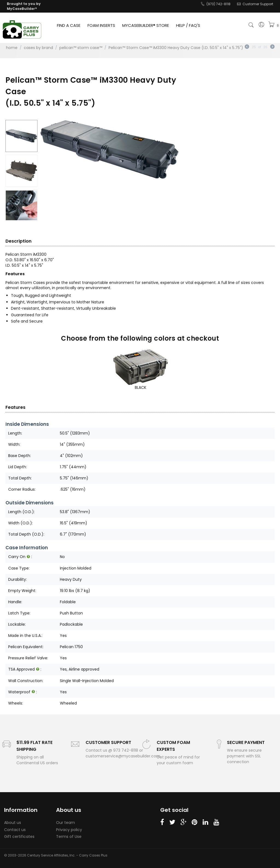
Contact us (15, 830)
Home (12, 48)
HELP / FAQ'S (188, 25)
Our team (65, 823)
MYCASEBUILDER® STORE (146, 25)
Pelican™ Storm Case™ (81, 48)
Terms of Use (69, 837)
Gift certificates (19, 837)
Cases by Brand (38, 48)
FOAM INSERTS (101, 25)
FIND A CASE (69, 25)
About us (13, 823)
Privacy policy (69, 830)
